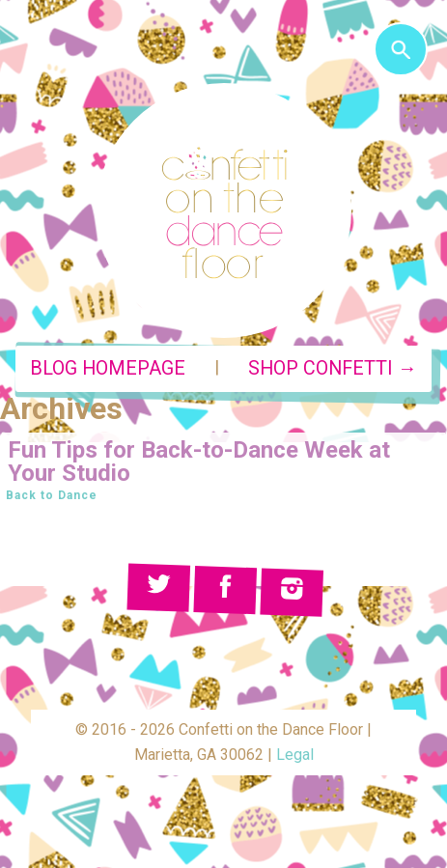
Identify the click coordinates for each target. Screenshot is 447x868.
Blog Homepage (108, 368)
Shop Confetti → (333, 368)
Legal (295, 755)
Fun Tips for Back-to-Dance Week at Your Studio (199, 462)
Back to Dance (52, 495)
